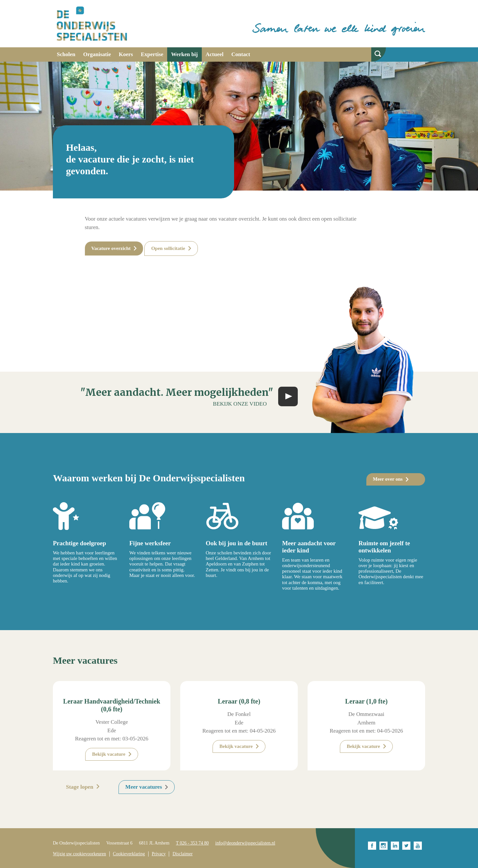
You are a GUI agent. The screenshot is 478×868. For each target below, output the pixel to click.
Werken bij (184, 54)
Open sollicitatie (168, 248)
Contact (241, 54)
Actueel (215, 54)
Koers (126, 54)
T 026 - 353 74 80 (192, 843)
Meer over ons (388, 479)
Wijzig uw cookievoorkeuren (80, 854)
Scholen (66, 54)
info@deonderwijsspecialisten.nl (245, 843)
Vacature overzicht (111, 248)
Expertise (152, 54)
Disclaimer (182, 854)
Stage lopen (80, 787)
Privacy (159, 854)
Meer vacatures (144, 787)
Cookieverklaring (129, 854)
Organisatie (97, 54)
